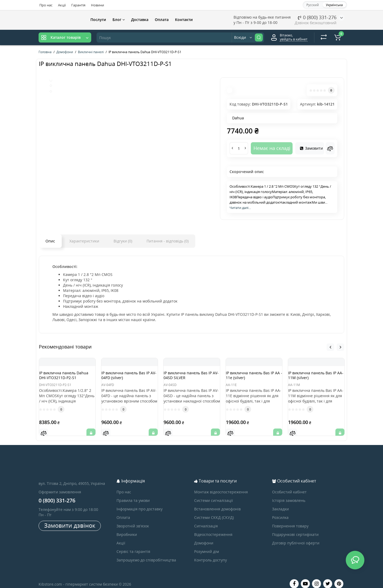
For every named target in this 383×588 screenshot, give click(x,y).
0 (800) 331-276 (317, 17)
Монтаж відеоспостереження (221, 485)
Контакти (184, 20)
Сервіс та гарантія (133, 545)
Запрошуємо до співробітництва (146, 553)
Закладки (280, 502)
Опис (50, 241)
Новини (97, 5)
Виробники (127, 528)
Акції (62, 5)
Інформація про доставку (140, 502)
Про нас (46, 5)
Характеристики (84, 241)
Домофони (204, 536)
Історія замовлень (289, 494)
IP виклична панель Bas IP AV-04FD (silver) (129, 376)
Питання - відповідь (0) (168, 241)
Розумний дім (207, 545)
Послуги (98, 20)
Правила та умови (133, 494)
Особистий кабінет (289, 485)
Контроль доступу (211, 553)
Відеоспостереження (213, 528)
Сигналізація (206, 519)
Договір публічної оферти (296, 536)
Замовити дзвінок (70, 519)
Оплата (162, 20)
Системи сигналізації (214, 494)
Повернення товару (290, 519)
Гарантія (78, 5)
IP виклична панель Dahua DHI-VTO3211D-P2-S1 (67, 378)
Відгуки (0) (123, 241)
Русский (313, 5)
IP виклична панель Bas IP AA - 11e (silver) (253, 376)
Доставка (140, 20)
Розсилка (280, 511)
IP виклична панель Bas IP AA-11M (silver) (315, 376)
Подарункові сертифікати (295, 528)
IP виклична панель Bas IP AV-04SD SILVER (191, 376)
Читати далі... (240, 208)
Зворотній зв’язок (133, 519)
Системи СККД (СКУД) (214, 511)
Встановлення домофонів (217, 502)
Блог (119, 20)
